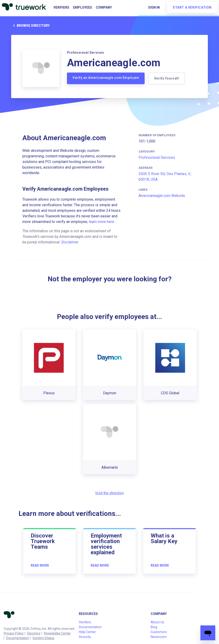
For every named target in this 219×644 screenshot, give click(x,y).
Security (85, 637)
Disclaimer (70, 242)
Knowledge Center (57, 633)
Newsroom (159, 637)
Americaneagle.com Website (162, 196)
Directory (34, 633)
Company (104, 7)
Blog (154, 627)
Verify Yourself (167, 78)
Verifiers (61, 7)
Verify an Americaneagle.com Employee (106, 78)
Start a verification (192, 7)
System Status (43, 638)
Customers (159, 632)
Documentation (18, 638)
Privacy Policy (14, 633)
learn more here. (102, 222)
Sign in (154, 7)
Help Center (87, 632)
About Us (157, 622)
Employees (83, 7)
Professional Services (157, 158)
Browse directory (30, 26)
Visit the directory (109, 493)
